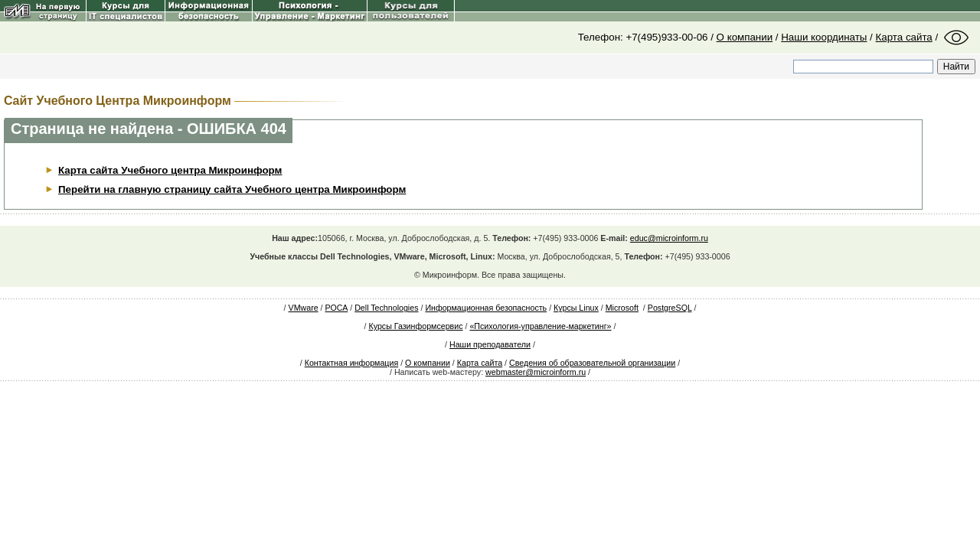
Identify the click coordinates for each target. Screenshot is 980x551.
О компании (745, 37)
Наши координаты (824, 37)
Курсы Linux (576, 308)
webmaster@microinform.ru (536, 372)
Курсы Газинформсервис (415, 326)
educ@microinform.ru (669, 238)
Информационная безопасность (486, 308)
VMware (304, 308)
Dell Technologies (386, 308)
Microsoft (622, 308)
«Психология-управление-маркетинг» (540, 326)
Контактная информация (351, 363)
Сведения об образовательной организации (592, 363)
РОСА (337, 308)
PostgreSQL (670, 308)
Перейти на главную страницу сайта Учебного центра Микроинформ (232, 189)
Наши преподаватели (490, 344)
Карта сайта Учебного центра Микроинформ (170, 170)
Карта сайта (904, 37)
